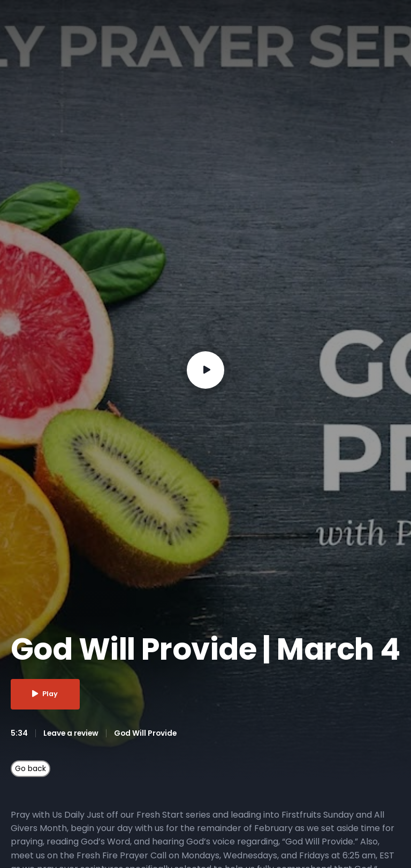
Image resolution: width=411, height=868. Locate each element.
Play (46, 694)
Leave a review (72, 733)
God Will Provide (148, 733)
